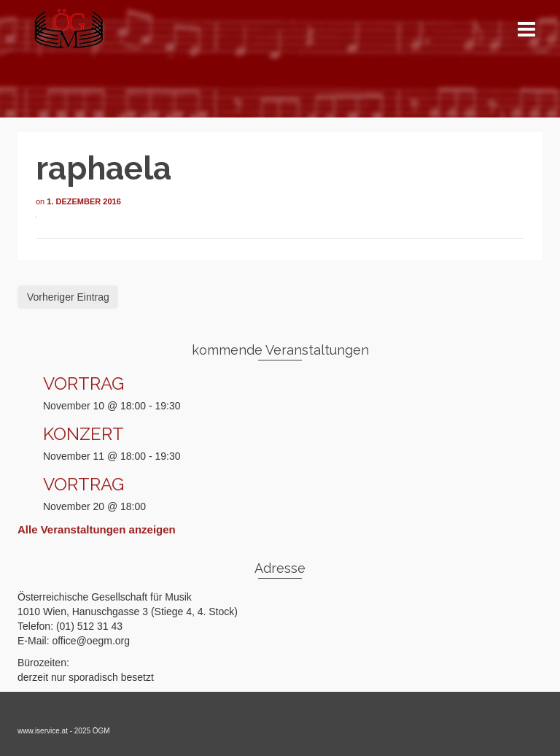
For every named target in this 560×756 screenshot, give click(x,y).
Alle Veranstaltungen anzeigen (97, 529)
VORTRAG (83, 383)
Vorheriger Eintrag (68, 297)
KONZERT (83, 434)
